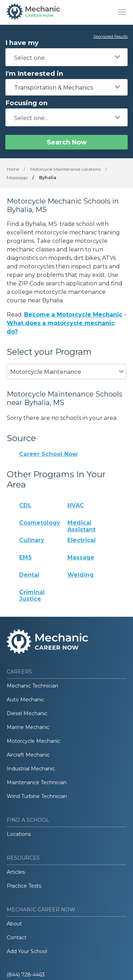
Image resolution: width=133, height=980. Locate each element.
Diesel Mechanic (27, 713)
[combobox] (66, 57)
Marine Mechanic (28, 727)
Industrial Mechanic (31, 769)
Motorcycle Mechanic (34, 741)
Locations (19, 834)
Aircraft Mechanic (28, 755)
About (14, 924)
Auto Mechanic (26, 700)
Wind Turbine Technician (37, 796)
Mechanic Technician (32, 686)
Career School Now (48, 454)
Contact (17, 938)
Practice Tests (24, 886)
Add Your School (27, 951)
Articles (16, 872)
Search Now (67, 142)
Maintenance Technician (37, 782)
